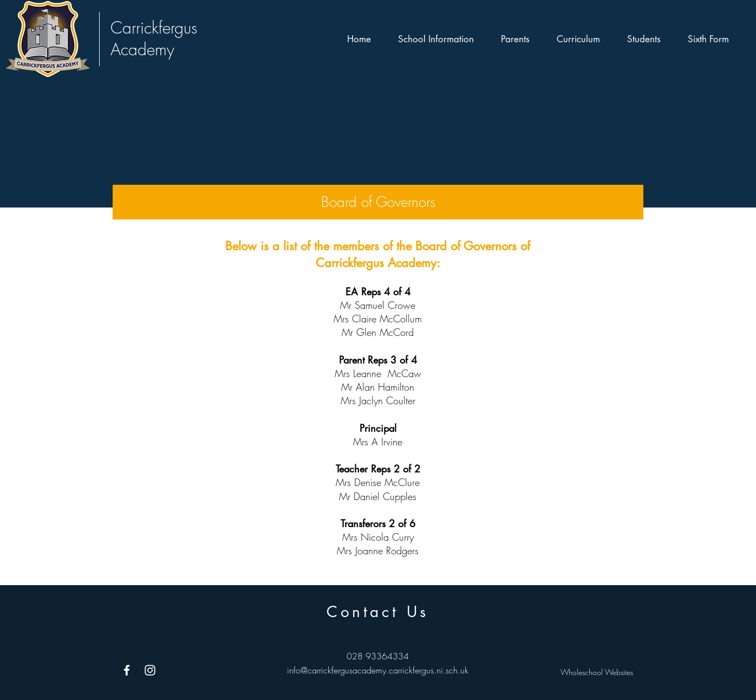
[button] (436, 39)
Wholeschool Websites (597, 672)
